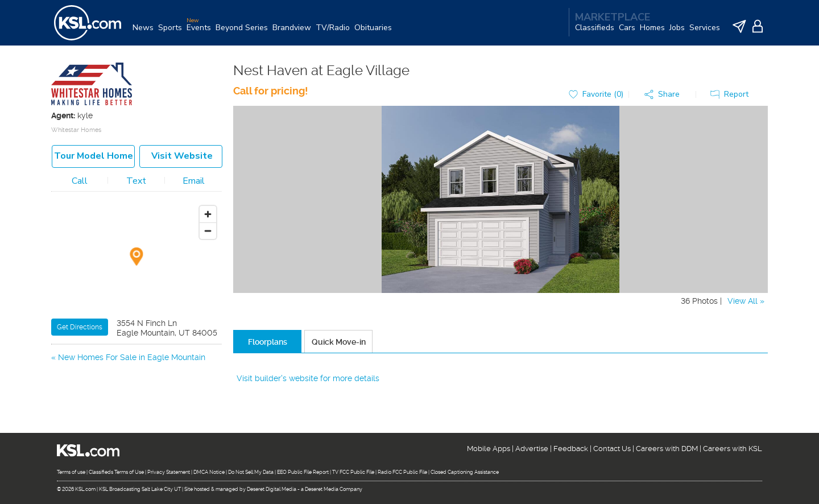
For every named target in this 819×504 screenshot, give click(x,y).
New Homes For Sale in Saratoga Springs (135, 371)
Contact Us (612, 449)
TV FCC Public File (353, 472)
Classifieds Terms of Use (116, 472)
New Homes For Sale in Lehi (110, 385)
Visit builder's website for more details (308, 378)
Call (80, 181)
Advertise (532, 449)
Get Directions (80, 327)
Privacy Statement (169, 472)
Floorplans (268, 342)
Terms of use (71, 472)
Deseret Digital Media (272, 489)
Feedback (571, 449)
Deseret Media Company (334, 489)
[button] (665, 95)
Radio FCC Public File (402, 472)
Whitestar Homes (76, 130)
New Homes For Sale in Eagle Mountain (132, 357)
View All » (746, 301)
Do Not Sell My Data (251, 472)
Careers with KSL (733, 449)
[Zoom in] (208, 214)
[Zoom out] (208, 231)
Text (136, 181)
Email (194, 181)
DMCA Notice (209, 472)
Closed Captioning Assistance (465, 472)
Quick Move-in (339, 342)
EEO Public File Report (303, 472)
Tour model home (94, 156)
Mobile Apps (489, 449)
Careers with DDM (667, 449)
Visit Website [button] (182, 156)
